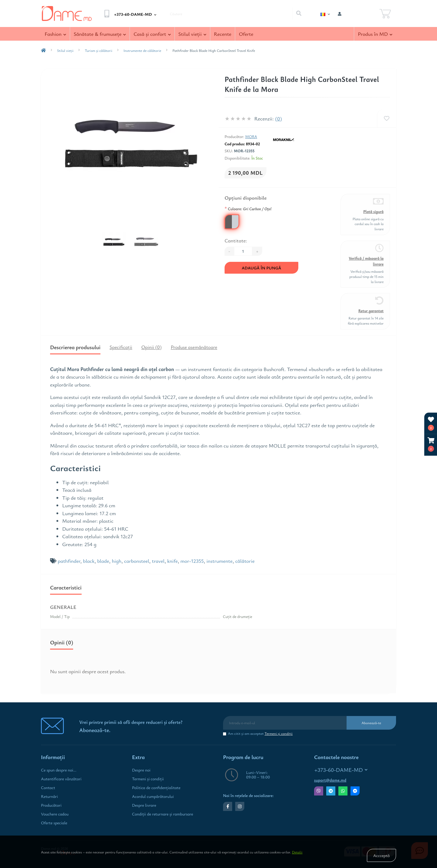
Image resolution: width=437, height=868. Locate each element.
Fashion (55, 34)
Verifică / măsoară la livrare (366, 261)
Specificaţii (121, 347)
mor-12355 (192, 561)
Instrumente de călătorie (142, 50)
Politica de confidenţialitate (156, 788)
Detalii (297, 852)
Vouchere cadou (55, 814)
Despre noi (141, 770)
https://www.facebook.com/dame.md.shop (228, 806)
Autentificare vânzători (61, 779)
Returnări (49, 796)
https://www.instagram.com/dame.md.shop (240, 806)
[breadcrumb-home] (43, 50)
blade (103, 561)
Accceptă (381, 855)
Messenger (355, 791)
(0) (279, 118)
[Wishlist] (386, 118)
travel (158, 561)
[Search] (299, 14)
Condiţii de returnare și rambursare (163, 814)
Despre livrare (144, 805)
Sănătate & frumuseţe (100, 34)
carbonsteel (137, 561)
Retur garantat (371, 311)
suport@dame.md (330, 780)
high (117, 561)
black (89, 561)
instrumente (219, 561)
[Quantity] (243, 251)
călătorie (245, 561)
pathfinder (69, 561)
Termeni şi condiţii (279, 733)
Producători (51, 805)
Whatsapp (343, 791)
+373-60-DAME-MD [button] (341, 770)
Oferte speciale (54, 823)
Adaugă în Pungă (261, 268)
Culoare (248, 208)
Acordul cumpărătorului (153, 796)
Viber (319, 791)
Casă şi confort (152, 34)
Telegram (331, 791)
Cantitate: (236, 240)
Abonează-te (371, 723)
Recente (223, 34)
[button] (431, 445)
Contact (48, 788)
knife (173, 561)
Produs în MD (375, 34)
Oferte (246, 34)
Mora (251, 137)
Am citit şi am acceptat (260, 733)
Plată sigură (373, 212)
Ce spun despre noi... (59, 770)
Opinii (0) (152, 347)
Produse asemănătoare (194, 347)
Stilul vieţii (192, 34)
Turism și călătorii (98, 50)
